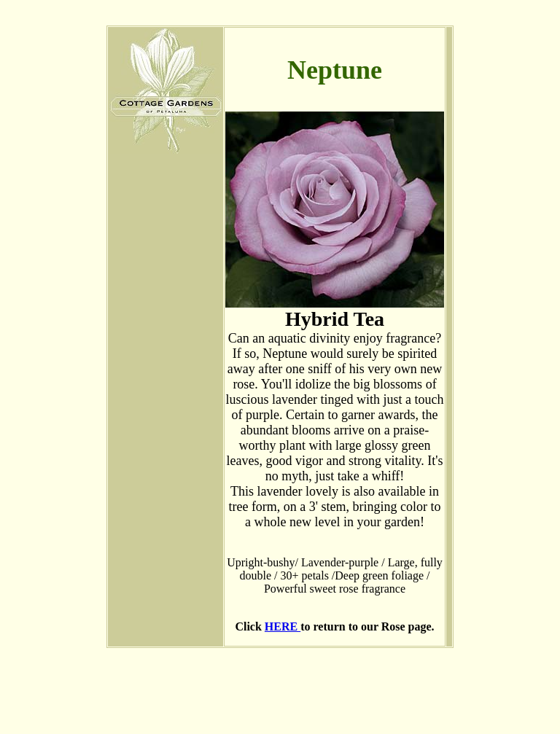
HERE (283, 626)
